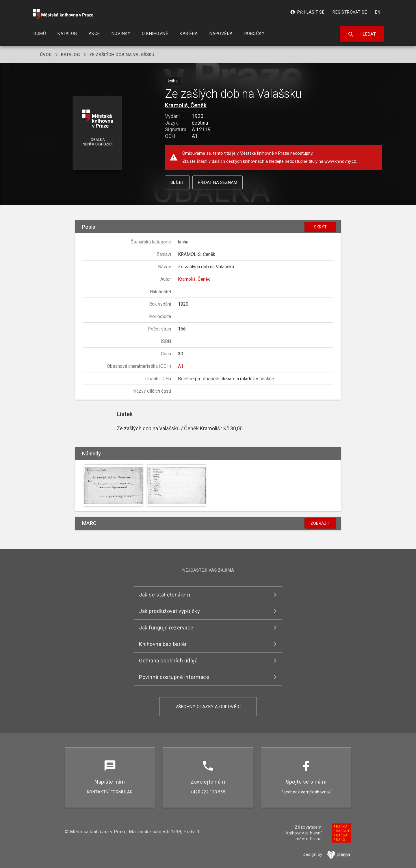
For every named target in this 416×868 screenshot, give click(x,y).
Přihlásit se (307, 12)
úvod (46, 55)
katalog (70, 55)
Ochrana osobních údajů (168, 661)
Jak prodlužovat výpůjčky (169, 611)
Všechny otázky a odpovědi (208, 707)
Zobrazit (320, 523)
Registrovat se (350, 12)
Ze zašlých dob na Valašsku (122, 55)
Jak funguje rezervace (166, 628)
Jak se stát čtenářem (165, 595)
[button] (97, 133)
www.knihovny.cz (340, 161)
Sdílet (177, 182)
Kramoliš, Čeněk (186, 105)
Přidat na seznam (218, 182)
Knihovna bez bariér (163, 644)
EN (378, 12)
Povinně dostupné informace (174, 677)
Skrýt (320, 227)
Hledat (362, 34)
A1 (181, 366)
